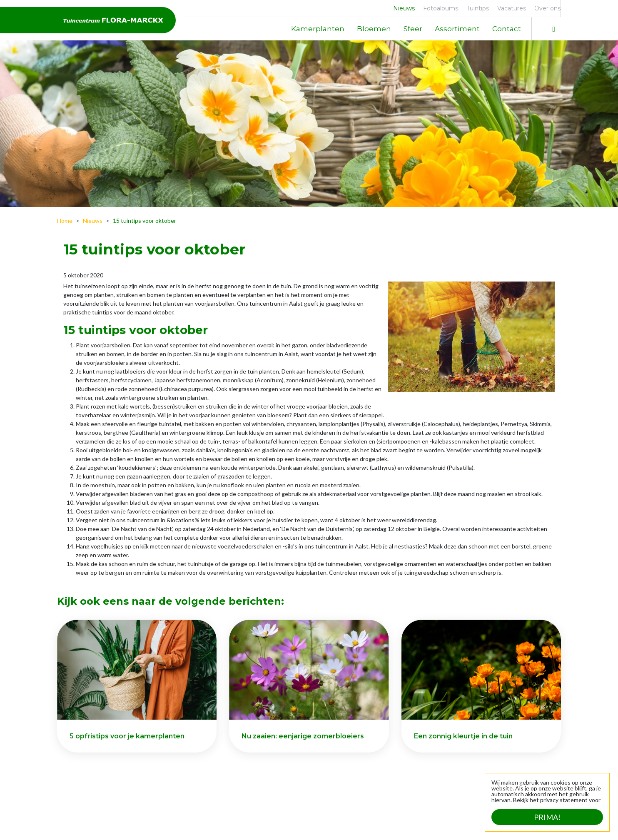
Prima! (547, 817)
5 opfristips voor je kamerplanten (127, 736)
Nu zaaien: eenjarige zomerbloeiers (303, 736)
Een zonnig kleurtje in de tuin (463, 736)
